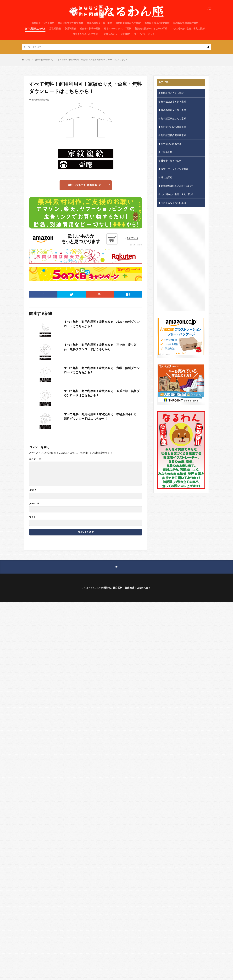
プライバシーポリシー (146, 34)
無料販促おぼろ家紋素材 (157, 23)
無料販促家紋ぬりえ (35, 29)
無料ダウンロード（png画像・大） (86, 185)
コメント (35, 459)
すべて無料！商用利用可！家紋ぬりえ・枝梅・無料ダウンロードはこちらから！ (102, 324)
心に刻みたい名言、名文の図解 (189, 29)
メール (34, 504)
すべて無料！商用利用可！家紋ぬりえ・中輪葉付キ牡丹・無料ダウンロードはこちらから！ (102, 416)
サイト (33, 517)
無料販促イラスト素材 (43, 23)
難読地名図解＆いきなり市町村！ (152, 29)
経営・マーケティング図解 (118, 29)
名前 (33, 490)
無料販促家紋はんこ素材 (128, 23)
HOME (28, 60)
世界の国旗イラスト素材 (99, 23)
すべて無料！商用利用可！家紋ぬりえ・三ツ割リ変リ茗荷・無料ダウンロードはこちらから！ (100, 347)
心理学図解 (70, 29)
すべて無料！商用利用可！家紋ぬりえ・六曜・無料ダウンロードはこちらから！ (102, 370)
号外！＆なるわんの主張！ (86, 34)
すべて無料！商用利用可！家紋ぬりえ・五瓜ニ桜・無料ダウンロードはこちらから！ (102, 393)
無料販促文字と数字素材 (71, 23)
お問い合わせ (111, 34)
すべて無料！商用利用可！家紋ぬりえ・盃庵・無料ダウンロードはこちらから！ (93, 60)
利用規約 (126, 34)
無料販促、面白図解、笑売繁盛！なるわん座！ (126, 588)
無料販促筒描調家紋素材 (186, 23)
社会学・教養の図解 (90, 29)
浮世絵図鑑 (55, 29)
